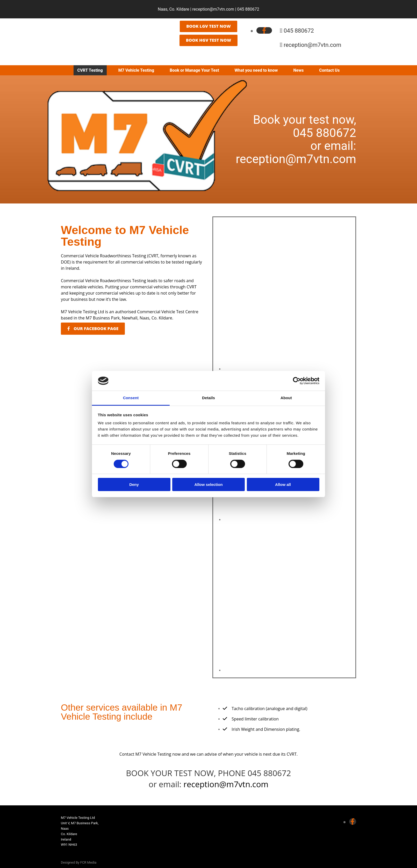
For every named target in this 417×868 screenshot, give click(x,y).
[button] (208, 26)
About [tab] (286, 398)
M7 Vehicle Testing (136, 70)
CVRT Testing (90, 70)
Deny (134, 484)
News (299, 70)
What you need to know (256, 70)
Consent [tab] (131, 398)
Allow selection (208, 484)
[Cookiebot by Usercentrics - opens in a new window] (297, 381)
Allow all (283, 484)
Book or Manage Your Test (194, 70)
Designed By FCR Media (79, 862)
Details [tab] (208, 398)
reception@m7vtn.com (213, 9)
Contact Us (329, 70)
